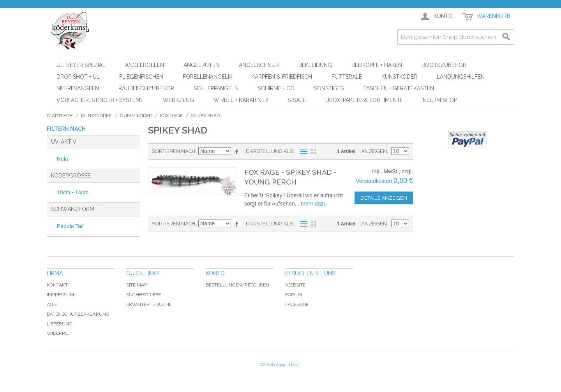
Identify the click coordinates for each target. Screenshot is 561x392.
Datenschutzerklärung (78, 314)
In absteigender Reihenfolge (238, 151)
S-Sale (297, 100)
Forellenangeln (207, 77)
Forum (294, 295)
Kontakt (57, 285)
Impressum (60, 295)
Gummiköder (136, 116)
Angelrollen (145, 65)
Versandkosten (374, 181)
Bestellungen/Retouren (237, 285)
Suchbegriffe (144, 295)
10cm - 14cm (73, 192)
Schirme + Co (276, 88)
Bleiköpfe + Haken (377, 65)
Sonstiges (329, 88)
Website (295, 285)
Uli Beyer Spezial (81, 65)
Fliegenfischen (141, 77)
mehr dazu (314, 204)
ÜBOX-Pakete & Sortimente (364, 100)
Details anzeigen (384, 198)
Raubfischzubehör (146, 88)
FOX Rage (171, 116)
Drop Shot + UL (78, 77)
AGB (52, 304)
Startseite (60, 116)
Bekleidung (315, 65)
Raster (314, 151)
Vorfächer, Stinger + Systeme (100, 100)
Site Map (137, 285)
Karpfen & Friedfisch (282, 77)
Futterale (347, 77)
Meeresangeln (78, 88)
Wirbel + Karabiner (241, 100)
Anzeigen (374, 151)
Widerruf (59, 333)
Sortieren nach (174, 151)
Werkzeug (178, 100)
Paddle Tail (70, 226)
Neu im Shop (440, 100)
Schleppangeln (216, 88)
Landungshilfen (461, 77)
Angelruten (201, 65)
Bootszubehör (444, 65)
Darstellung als (269, 151)
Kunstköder (399, 77)
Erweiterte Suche (149, 304)
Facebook (297, 304)
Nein (63, 159)
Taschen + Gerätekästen (399, 88)
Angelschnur (259, 65)
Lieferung (60, 324)
